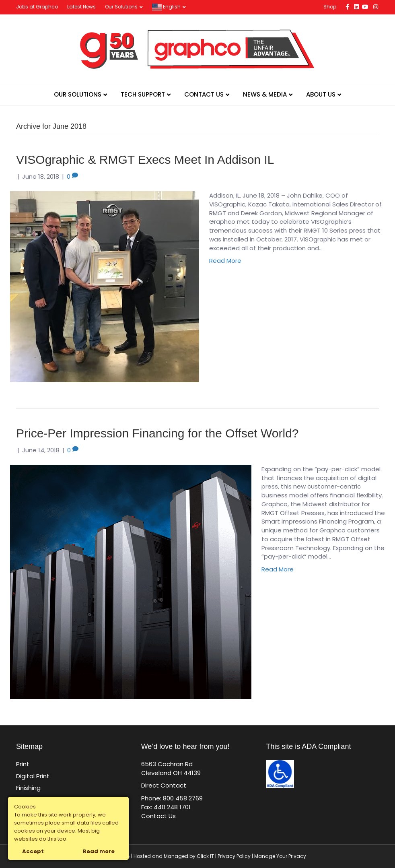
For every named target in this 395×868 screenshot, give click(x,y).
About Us (321, 94)
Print (23, 764)
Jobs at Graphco (37, 7)
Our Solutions (121, 7)
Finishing (28, 788)
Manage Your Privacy (280, 856)
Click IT (206, 856)
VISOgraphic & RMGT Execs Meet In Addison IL (145, 160)
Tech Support (143, 94)
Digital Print (33, 776)
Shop (330, 7)
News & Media (265, 94)
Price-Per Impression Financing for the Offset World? (157, 433)
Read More (225, 261)
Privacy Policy (234, 856)
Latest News (81, 7)
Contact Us (204, 94)
